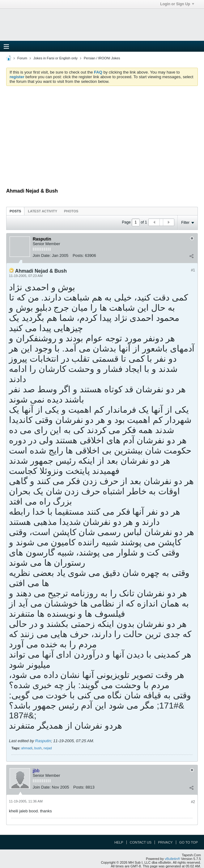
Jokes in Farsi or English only (55, 58)
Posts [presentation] (15, 211)
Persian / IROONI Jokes (102, 58)
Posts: (78, 255)
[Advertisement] (102, 137)
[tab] (15, 211)
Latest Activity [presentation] (42, 211)
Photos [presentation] (71, 211)
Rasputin (43, 741)
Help (119, 842)
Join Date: (42, 255)
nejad (48, 748)
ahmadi (27, 748)
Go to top (189, 842)
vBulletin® (172, 859)
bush (38, 748)
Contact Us (141, 842)
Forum (22, 58)
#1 (193, 270)
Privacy (165, 842)
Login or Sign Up (177, 4)
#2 (193, 802)
